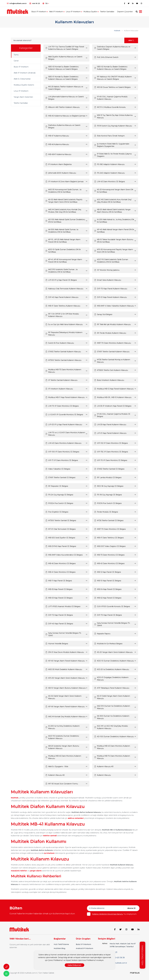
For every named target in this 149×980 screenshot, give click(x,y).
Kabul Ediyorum (74, 965)
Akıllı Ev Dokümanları (22, 79)
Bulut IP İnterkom (39, 12)
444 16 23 (35, 3)
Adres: (105, 943)
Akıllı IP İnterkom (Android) (25, 73)
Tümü (16, 55)
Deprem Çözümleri (125, 12)
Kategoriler (26, 48)
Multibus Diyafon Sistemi (24, 85)
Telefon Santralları (107, 12)
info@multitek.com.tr (17, 3)
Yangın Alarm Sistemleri (23, 97)
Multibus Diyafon (90, 12)
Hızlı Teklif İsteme (61, 944)
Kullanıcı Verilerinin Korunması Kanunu (108, 914)
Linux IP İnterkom (73, 12)
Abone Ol (131, 908)
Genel (16, 61)
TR (46, 3)
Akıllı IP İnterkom (56, 12)
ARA (131, 40)
